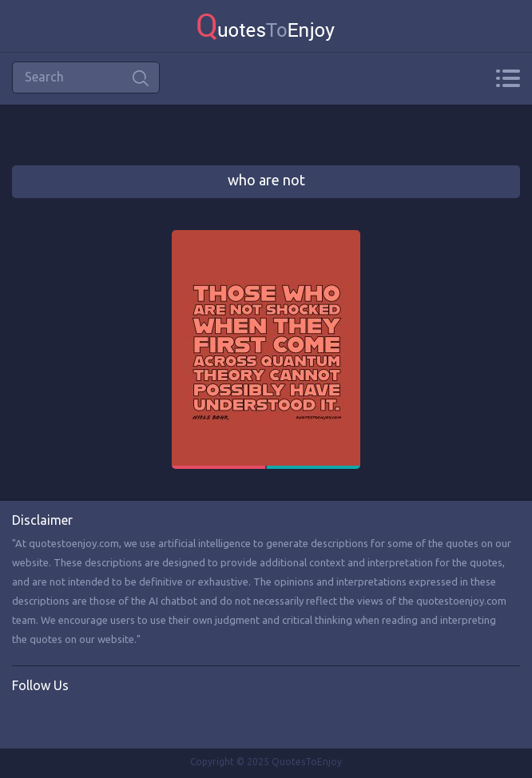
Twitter (58, 719)
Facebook (25, 719)
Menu (508, 78)
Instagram (90, 719)
